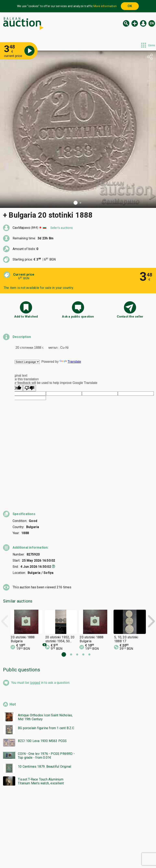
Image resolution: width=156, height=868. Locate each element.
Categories (61, 847)
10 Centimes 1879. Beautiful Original (44, 699)
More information (105, 6)
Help (77, 847)
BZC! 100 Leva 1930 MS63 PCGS (42, 674)
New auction (135, 23)
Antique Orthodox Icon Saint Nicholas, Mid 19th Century (45, 650)
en (152, 23)
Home (44, 847)
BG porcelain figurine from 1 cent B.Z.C (46, 661)
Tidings (45, 855)
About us (62, 855)
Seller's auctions (62, 228)
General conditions (99, 847)
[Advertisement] (78, 762)
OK (130, 6)
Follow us (104, 855)
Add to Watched (26, 317)
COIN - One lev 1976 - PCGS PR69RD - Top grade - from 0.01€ (46, 688)
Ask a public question (78, 317)
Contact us (81, 855)
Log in (143, 23)
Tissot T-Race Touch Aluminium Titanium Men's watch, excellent (41, 714)
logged (35, 615)
